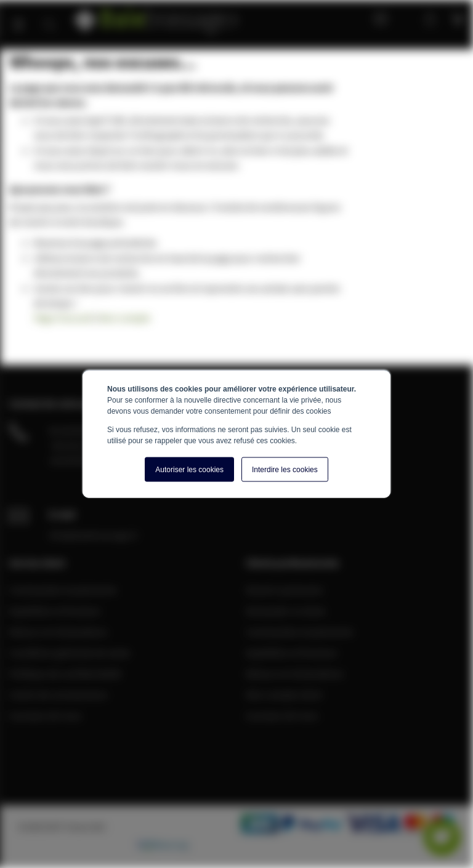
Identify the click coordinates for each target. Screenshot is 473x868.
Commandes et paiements (63, 590)
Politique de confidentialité (65, 673)
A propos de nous (46, 715)
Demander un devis (286, 611)
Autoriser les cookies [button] (189, 470)
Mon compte (405, 18)
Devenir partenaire (285, 590)
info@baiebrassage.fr (94, 535)
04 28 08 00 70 (77, 430)
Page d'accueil (63, 318)
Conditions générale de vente (70, 653)
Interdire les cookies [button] (285, 470)
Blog (378, 18)
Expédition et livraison (55, 611)
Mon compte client (284, 694)
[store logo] (157, 17)
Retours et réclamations (59, 632)
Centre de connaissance (59, 694)
